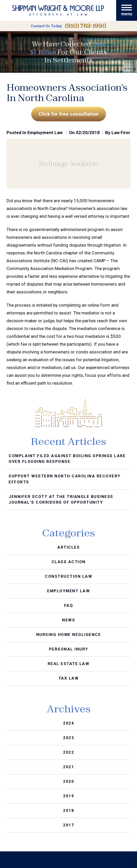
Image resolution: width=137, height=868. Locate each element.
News (68, 620)
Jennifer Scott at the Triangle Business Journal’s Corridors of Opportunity (61, 500)
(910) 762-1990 (86, 26)
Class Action (69, 562)
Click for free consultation (68, 114)
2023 (68, 738)
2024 (68, 723)
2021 (68, 767)
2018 (68, 811)
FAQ (69, 606)
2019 (68, 796)
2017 (68, 825)
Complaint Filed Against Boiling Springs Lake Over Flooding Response (67, 459)
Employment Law (45, 133)
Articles (68, 547)
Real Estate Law (69, 664)
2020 (68, 781)
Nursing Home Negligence (69, 635)
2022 (68, 752)
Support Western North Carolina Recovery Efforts (65, 479)
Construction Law (68, 576)
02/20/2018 (88, 133)
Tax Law (69, 678)
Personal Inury (69, 649)
